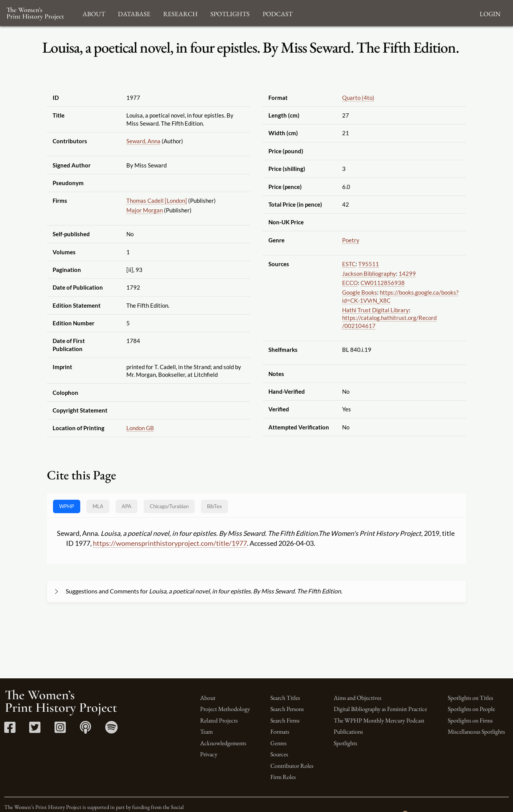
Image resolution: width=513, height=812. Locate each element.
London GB (140, 428)
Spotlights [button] (230, 13)
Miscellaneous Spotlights (476, 732)
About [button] (94, 13)
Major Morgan (145, 210)
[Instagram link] (60, 730)
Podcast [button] (278, 13)
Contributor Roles (292, 766)
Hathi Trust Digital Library (376, 310)
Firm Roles (283, 777)
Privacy (209, 754)
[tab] (169, 506)
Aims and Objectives (357, 698)
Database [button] (134, 13)
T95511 (369, 264)
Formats (280, 732)
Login (490, 13)
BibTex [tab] (214, 506)
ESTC (349, 264)
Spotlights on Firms (470, 720)
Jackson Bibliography (369, 273)
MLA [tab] (98, 506)
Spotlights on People (471, 709)
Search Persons (287, 709)
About (208, 698)
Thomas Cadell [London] (157, 201)
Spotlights (345, 743)
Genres (278, 743)
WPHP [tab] (67, 506)
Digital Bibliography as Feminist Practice (380, 709)
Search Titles (285, 698)
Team (206, 732)
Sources (279, 754)
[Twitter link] (35, 730)
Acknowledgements (223, 743)
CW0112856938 (383, 283)
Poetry (351, 240)
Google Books (360, 292)
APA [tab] (127, 506)
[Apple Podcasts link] (85, 730)
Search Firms (285, 720)
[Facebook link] (10, 730)
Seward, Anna (143, 141)
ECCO (350, 283)
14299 (407, 273)
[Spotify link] (112, 730)
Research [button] (180, 13)
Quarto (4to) (358, 98)
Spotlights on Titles (470, 698)
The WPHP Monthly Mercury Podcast (379, 720)
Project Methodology (225, 709)
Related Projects (219, 720)
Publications (348, 732)
